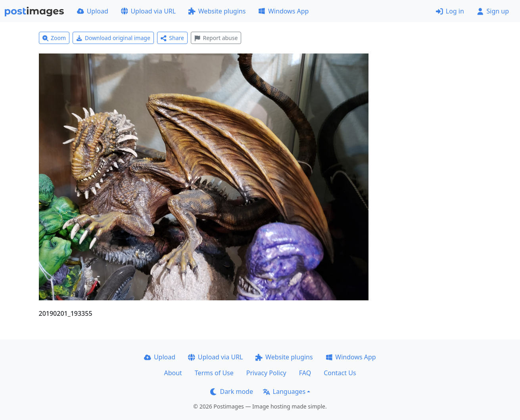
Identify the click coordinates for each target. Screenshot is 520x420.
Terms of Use (214, 373)
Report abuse (216, 38)
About (173, 373)
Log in (450, 11)
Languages (284, 391)
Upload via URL (148, 11)
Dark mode (232, 391)
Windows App (283, 11)
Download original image (113, 38)
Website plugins (217, 11)
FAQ (305, 373)
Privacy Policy (266, 373)
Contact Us (340, 373)
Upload (93, 11)
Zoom (54, 38)
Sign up (493, 11)
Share (172, 38)
